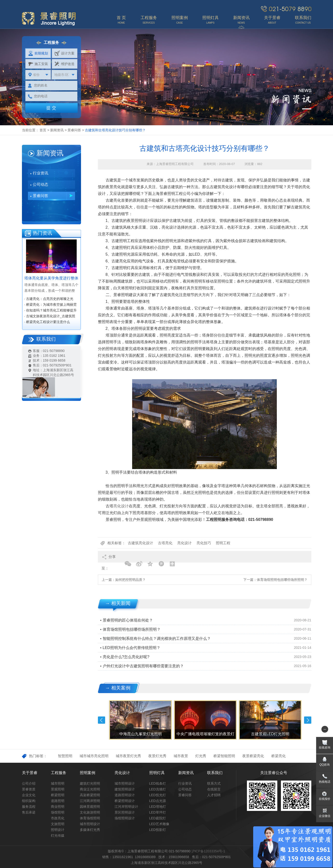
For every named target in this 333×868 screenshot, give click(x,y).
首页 (43, 130)
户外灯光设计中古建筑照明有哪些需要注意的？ (143, 666)
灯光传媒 (58, 835)
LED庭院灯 (158, 818)
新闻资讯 (57, 130)
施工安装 (38, 64)
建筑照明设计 (125, 789)
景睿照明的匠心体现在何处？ (128, 620)
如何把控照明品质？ (130, 580)
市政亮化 (58, 818)
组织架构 (29, 801)
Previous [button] (102, 720)
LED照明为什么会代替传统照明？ (132, 648)
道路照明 (58, 801)
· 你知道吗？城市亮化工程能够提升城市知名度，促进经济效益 (51, 311)
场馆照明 (58, 812)
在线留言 (214, 789)
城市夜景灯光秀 (128, 756)
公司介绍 (29, 783)
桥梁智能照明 (224, 756)
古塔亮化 (165, 543)
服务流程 (29, 807)
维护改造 (65, 64)
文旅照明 (58, 824)
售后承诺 (29, 812)
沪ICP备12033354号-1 (208, 851)
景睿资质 (29, 789)
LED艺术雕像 (159, 824)
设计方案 (65, 53)
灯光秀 (201, 756)
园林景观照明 (90, 807)
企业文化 (29, 795)
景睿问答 (74, 130)
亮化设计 (121, 506)
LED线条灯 (158, 783)
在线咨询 (325, 748)
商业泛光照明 (90, 789)
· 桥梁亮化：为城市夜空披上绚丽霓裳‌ (51, 305)
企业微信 (325, 816)
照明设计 (58, 830)
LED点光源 (158, 801)
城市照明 (58, 783)
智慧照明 (65, 756)
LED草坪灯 (158, 812)
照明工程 (223, 543)
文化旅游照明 (90, 812)
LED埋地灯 (158, 807)
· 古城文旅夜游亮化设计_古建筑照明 (50, 317)
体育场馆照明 (90, 818)
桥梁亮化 (279, 756)
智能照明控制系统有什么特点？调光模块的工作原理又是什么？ (157, 639)
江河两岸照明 (90, 801)
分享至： (109, 559)
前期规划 (38, 53)
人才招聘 (214, 795)
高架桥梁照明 (90, 795)
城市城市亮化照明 (94, 756)
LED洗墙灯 (158, 789)
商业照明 (58, 807)
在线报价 (325, 799)
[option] (140, 720)
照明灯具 (157, 773)
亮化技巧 (204, 543)
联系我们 (215, 773)
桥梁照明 (58, 795)
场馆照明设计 (125, 818)
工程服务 (59, 773)
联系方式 (214, 783)
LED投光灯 (158, 795)
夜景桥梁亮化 (253, 756)
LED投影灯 (158, 830)
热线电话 (325, 782)
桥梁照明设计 (125, 801)
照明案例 (88, 773)
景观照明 (58, 789)
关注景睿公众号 (274, 773)
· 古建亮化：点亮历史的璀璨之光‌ (49, 299)
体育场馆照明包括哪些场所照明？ (282, 580)
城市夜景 (181, 756)
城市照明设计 (90, 824)
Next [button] (308, 720)
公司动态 (41, 184)
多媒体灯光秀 (90, 830)
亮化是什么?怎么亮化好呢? (126, 657)
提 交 (51, 108)
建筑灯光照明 (90, 783)
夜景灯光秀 (157, 756)
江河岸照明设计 (126, 807)
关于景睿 (30, 773)
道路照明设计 (125, 795)
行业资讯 (41, 173)
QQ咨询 (325, 765)
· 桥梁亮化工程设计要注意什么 (47, 322)
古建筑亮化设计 (140, 543)
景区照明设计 (125, 812)
